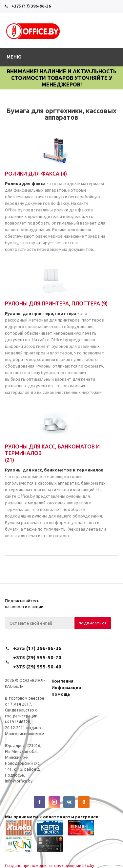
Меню (14, 57)
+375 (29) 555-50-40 (37, 667)
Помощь (61, 694)
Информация (66, 687)
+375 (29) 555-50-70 (37, 657)
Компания (62, 681)
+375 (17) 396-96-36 (31, 6)
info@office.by (19, 781)
